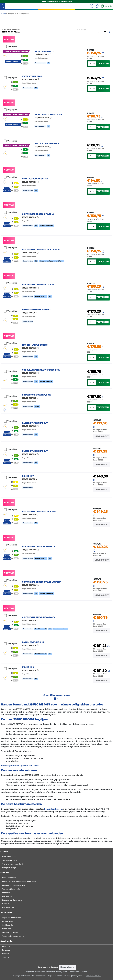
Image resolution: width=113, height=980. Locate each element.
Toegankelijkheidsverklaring (13, 966)
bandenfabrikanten (53, 840)
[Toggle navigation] (2, 6)
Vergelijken (12, 57)
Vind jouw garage (9, 897)
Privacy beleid (8, 951)
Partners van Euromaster (12, 930)
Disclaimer (7, 959)
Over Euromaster (9, 908)
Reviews (5, 934)
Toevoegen (103, 81)
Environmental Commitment (14, 915)
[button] (107, 42)
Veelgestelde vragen (10, 890)
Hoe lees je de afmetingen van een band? (20, 797)
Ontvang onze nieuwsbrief (13, 894)
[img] (5, 66)
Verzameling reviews (10, 962)
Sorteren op (82, 40)
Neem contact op (9, 886)
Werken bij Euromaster (11, 919)
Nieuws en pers (8, 937)
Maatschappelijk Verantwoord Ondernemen (19, 911)
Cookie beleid (8, 955)
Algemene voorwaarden (12, 947)
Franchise (6, 922)
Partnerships (7, 926)
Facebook (6, 976)
